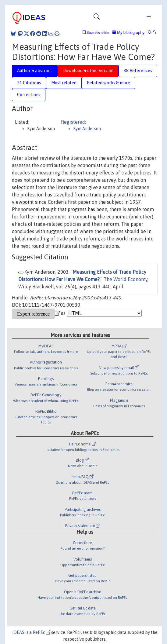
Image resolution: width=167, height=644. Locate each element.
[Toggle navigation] (97, 18)
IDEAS (18, 632)
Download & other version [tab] (88, 71)
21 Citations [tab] (29, 83)
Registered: (73, 122)
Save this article (98, 33)
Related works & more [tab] (108, 83)
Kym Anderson (87, 129)
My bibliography (128, 33)
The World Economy (126, 279)
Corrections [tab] (29, 95)
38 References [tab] (138, 71)
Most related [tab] (64, 83)
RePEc (41, 632)
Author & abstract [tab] (35, 71)
